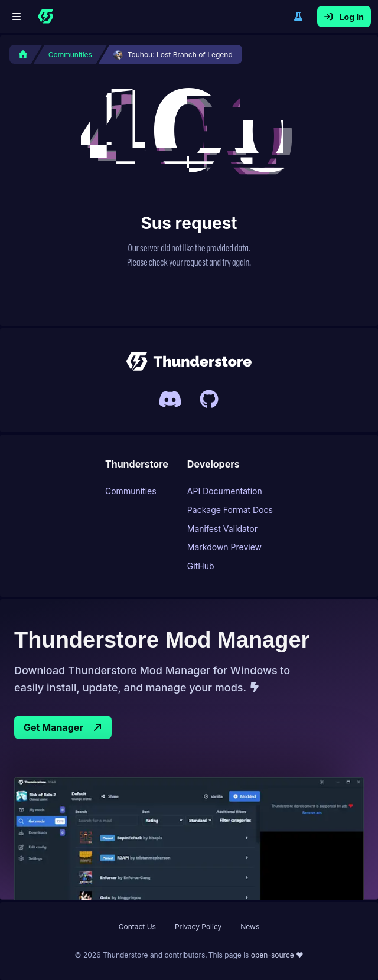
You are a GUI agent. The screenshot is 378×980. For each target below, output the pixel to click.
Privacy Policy (198, 927)
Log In (344, 17)
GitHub (201, 566)
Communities (131, 491)
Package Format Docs (230, 510)
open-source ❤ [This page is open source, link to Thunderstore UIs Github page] (277, 955)
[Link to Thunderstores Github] (209, 399)
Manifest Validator (222, 529)
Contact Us (137, 927)
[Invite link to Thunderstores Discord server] (170, 399)
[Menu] (17, 17)
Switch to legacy (298, 17)
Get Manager (63, 727)
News (250, 927)
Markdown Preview (224, 547)
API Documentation (225, 491)
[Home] (45, 17)
